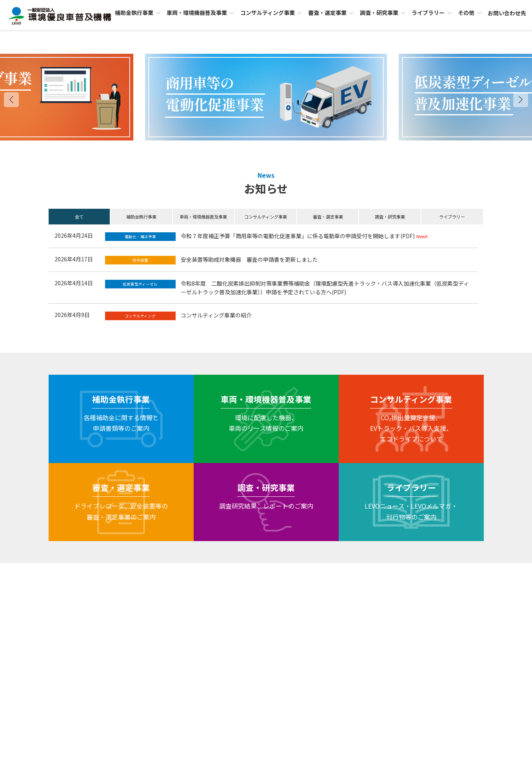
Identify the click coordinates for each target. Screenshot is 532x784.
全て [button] (79, 217)
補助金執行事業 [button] (141, 217)
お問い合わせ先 (266, 671)
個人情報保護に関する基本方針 (265, 573)
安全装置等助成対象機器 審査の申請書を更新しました (249, 259)
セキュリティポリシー (193, 573)
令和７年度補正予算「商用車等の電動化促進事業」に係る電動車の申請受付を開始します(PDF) (298, 236)
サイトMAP (396, 573)
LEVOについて (139, 573)
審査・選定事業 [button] (328, 217)
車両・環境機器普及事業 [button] (203, 217)
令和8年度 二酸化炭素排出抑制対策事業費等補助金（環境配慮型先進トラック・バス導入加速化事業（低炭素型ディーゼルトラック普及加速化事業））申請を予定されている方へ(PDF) (325, 288)
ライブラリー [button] (452, 217)
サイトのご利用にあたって (341, 573)
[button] (521, 100)
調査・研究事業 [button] (390, 217)
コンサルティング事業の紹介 (216, 315)
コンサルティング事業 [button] (266, 217)
